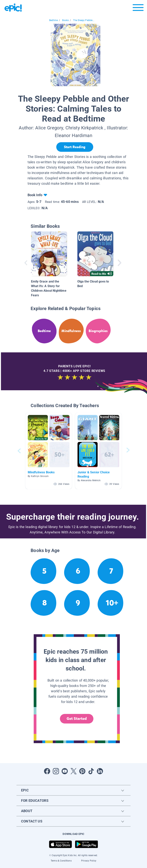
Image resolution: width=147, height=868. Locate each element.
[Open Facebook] (47, 771)
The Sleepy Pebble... (84, 20)
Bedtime (53, 20)
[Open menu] (138, 9)
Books (65, 20)
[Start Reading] (75, 147)
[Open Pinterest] (82, 771)
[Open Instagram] (56, 771)
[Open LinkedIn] (100, 771)
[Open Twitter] (73, 771)
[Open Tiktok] (91, 771)
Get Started (77, 719)
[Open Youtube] (65, 771)
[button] (49, 451)
